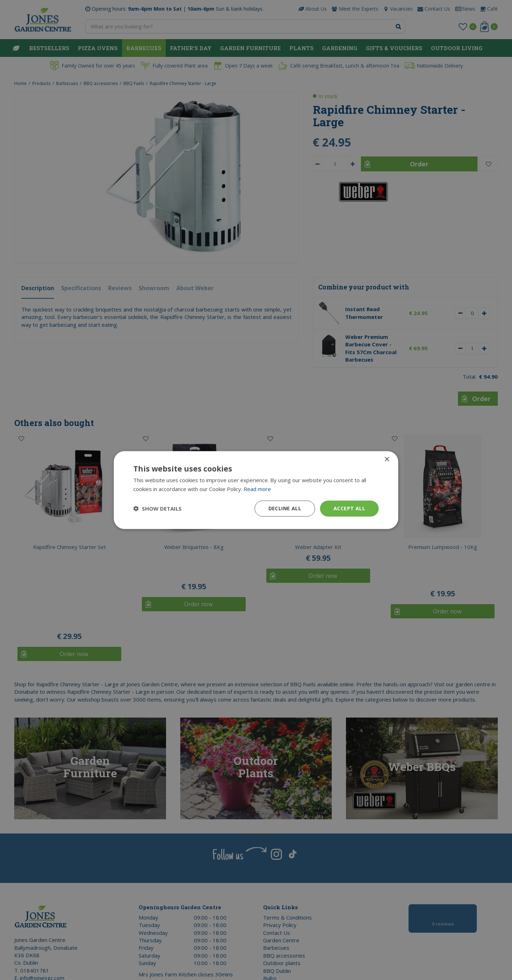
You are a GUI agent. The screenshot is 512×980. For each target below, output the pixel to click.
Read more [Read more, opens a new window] (257, 489)
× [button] (387, 460)
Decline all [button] (285, 508)
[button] (158, 508)
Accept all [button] (349, 508)
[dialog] (256, 490)
